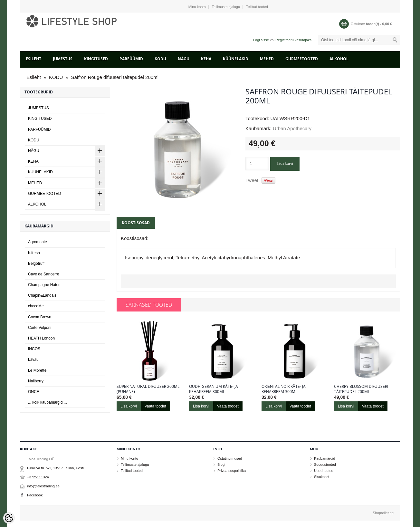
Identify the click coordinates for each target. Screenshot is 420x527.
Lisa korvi (285, 164)
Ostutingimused (230, 458)
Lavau (33, 359)
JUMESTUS (63, 59)
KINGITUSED (96, 59)
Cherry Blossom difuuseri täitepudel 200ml (361, 389)
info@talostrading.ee (43, 486)
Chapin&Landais (42, 295)
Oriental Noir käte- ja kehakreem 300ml (284, 389)
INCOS (34, 349)
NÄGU (184, 59)
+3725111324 (38, 477)
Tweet (252, 180)
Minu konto (197, 7)
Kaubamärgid (325, 458)
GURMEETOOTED (302, 59)
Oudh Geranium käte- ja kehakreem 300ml (214, 389)
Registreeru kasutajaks (293, 40)
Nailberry (36, 381)
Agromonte (38, 242)
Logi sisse (261, 40)
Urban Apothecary (292, 128)
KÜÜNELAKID (236, 59)
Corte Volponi (40, 328)
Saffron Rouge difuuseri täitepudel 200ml (115, 77)
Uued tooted (324, 471)
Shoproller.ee (383, 513)
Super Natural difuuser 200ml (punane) (148, 389)
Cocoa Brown (40, 317)
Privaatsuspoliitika (232, 471)
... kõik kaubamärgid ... (48, 402)
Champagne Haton (44, 285)
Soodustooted (325, 465)
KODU (160, 59)
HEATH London (41, 338)
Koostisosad (136, 223)
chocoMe (36, 306)
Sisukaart (321, 477)
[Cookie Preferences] (9, 518)
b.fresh (34, 253)
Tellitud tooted (257, 7)
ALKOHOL (339, 59)
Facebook (35, 495)
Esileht (33, 59)
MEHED (267, 59)
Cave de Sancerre (44, 274)
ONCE (34, 392)
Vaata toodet (155, 406)
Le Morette (37, 370)
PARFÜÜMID (131, 59)
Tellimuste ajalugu (226, 7)
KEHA (206, 59)
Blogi (221, 465)
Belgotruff (36, 263)
